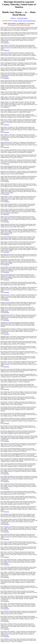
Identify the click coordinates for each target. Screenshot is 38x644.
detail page (7, 43)
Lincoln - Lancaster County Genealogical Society (25, 21)
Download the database (22, 18)
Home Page (13, 18)
